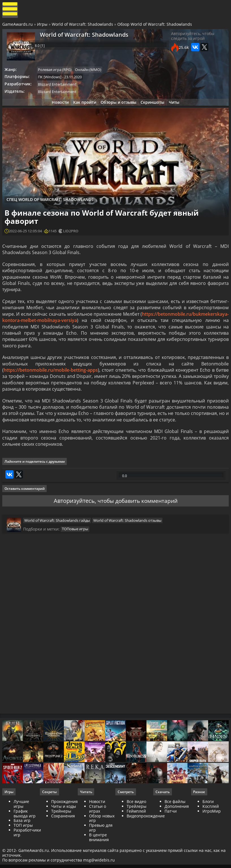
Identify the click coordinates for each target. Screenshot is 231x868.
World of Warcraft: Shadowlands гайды (57, 534)
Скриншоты (154, 107)
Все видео (136, 823)
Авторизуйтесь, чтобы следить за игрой (192, 40)
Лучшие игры (22, 825)
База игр (23, 842)
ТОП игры (24, 846)
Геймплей (136, 832)
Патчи (170, 832)
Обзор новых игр (102, 839)
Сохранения (64, 837)
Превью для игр (101, 849)
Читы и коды (64, 827)
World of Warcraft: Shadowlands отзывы (128, 534)
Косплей (210, 827)
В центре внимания (99, 858)
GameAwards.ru (18, 26)
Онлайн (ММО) (91, 72)
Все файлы (175, 823)
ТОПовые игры (75, 544)
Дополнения (176, 827)
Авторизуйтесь (73, 513)
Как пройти (83, 107)
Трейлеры (137, 827)
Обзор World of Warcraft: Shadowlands (155, 26)
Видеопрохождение (146, 837)
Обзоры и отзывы (118, 107)
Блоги (208, 823)
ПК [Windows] (52, 80)
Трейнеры (62, 832)
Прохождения (65, 823)
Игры (43, 26)
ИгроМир (211, 832)
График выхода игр (25, 834)
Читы (177, 107)
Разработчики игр (28, 853)
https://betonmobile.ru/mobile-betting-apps (51, 377)
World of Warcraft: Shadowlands (83, 26)
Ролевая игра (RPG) (57, 72)
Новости (57, 107)
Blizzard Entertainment (59, 88)
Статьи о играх (98, 830)
